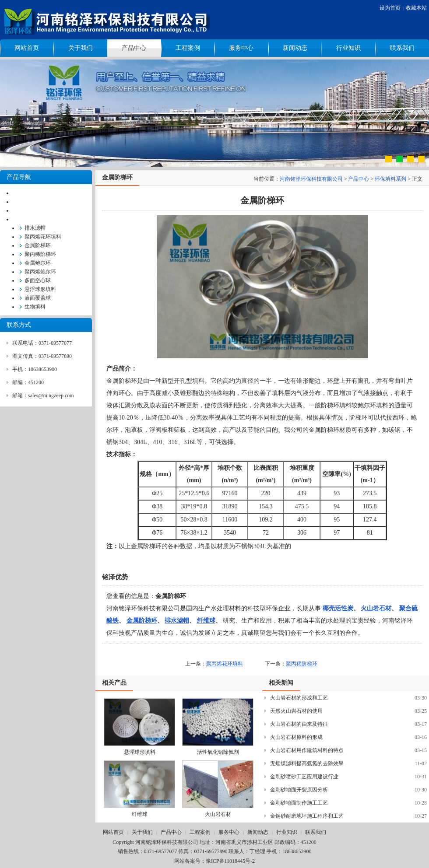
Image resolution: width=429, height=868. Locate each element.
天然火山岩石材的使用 (296, 711)
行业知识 (348, 48)
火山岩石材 (376, 608)
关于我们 (81, 48)
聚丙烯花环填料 (43, 237)
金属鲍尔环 (38, 263)
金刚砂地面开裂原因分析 (299, 790)
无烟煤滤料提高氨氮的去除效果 (307, 763)
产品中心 (134, 48)
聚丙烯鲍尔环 (40, 272)
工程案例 (188, 48)
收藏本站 (416, 8)
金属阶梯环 (38, 245)
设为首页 (390, 8)
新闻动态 (295, 48)
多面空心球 (38, 280)
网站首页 (27, 48)
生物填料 (35, 307)
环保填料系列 (390, 179)
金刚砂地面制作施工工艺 (299, 803)
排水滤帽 (35, 228)
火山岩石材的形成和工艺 (299, 698)
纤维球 (206, 621)
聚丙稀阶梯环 (40, 254)
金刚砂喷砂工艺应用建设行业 (304, 777)
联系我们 (402, 48)
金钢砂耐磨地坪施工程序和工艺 (307, 816)
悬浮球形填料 (40, 289)
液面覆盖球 (38, 298)
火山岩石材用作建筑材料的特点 (307, 750)
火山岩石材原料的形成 (296, 737)
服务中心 (241, 48)
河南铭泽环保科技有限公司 (311, 179)
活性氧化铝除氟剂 (218, 752)
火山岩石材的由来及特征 (299, 724)
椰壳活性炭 (338, 608)
